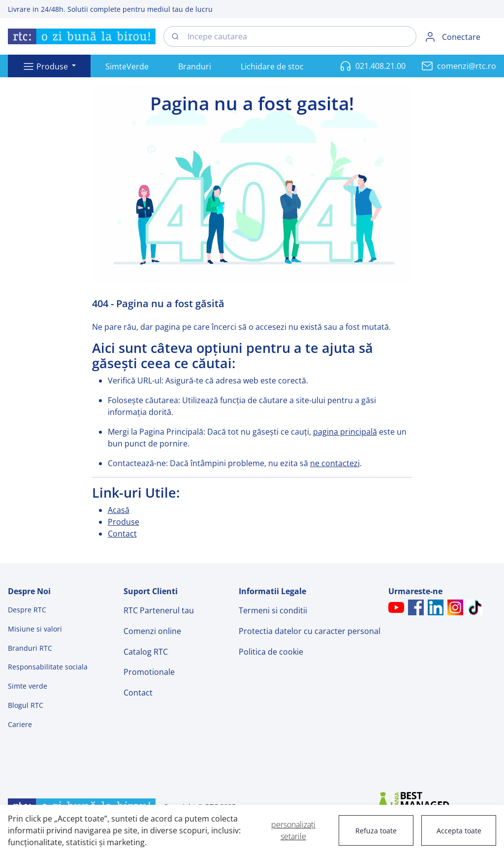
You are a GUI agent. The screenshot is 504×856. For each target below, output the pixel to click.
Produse (124, 522)
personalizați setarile (293, 830)
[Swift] (82, 36)
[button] (49, 66)
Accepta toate (459, 831)
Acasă (119, 510)
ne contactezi (335, 463)
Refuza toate (376, 831)
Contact (122, 534)
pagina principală (345, 432)
